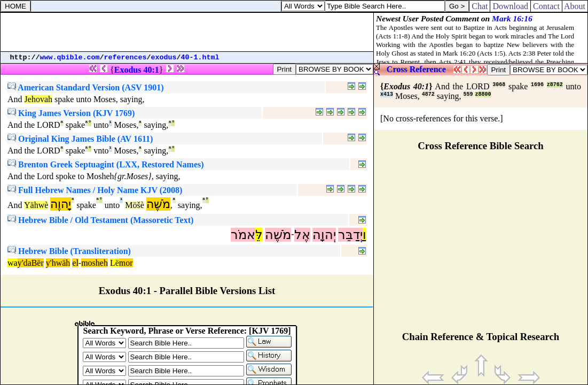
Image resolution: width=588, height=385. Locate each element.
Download (510, 6)
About (575, 6)
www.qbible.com (70, 57)
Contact (546, 6)
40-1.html (200, 57)
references (126, 57)
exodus (164, 57)
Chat (480, 6)
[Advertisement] (187, 32)
